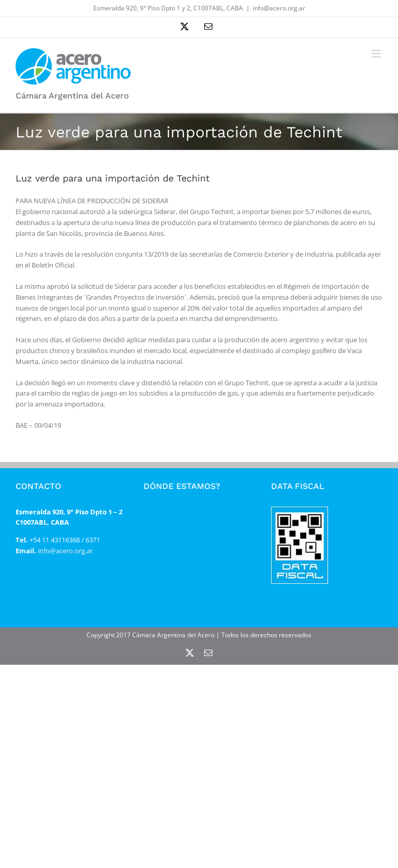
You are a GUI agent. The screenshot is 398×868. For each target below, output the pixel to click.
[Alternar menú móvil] (377, 54)
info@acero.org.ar (279, 8)
